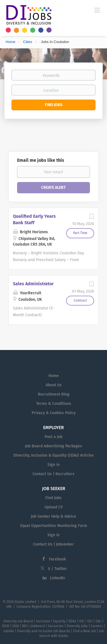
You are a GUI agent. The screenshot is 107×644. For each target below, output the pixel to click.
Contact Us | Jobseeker (53, 544)
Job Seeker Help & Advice (53, 516)
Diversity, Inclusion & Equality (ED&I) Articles (54, 455)
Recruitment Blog (54, 394)
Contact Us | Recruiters (53, 474)
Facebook (57, 559)
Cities (28, 42)
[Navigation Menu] (97, 10)
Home (11, 42)
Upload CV (54, 507)
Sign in (53, 465)
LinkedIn (57, 578)
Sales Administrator (33, 284)
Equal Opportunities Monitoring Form (54, 526)
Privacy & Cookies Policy (54, 413)
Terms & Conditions (54, 404)
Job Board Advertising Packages (53, 446)
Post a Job (53, 437)
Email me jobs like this (41, 160)
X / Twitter (57, 569)
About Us (54, 385)
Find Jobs (54, 105)
